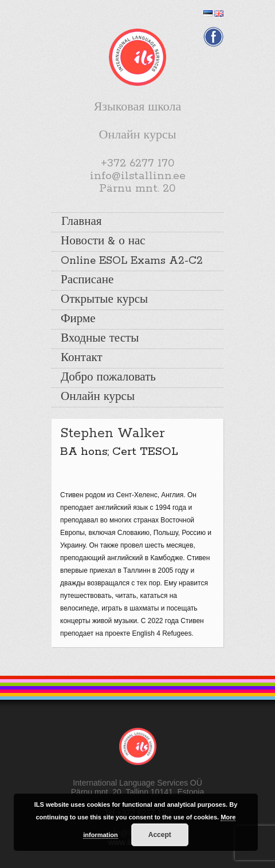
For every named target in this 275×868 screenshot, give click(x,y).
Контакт (82, 358)
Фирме (78, 319)
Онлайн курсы (98, 397)
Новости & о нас (103, 241)
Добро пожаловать (108, 378)
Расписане (87, 280)
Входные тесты (100, 339)
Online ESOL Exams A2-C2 (132, 261)
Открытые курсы (104, 300)
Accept (160, 835)
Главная (82, 222)
